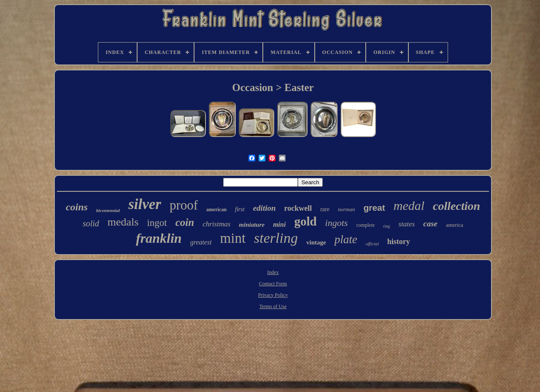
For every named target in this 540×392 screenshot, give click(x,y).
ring (386, 226)
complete (365, 225)
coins (77, 207)
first (240, 209)
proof (184, 205)
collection (456, 206)
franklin (159, 238)
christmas (216, 224)
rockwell (298, 208)
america (455, 225)
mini (279, 224)
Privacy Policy (273, 295)
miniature (252, 225)
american (216, 209)
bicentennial (108, 210)
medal (409, 205)
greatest (201, 242)
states (406, 224)
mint (233, 238)
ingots (337, 223)
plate (346, 239)
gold (305, 221)
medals (123, 222)
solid (91, 223)
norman (346, 209)
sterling (276, 238)
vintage (316, 242)
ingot (157, 223)
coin (185, 222)
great (374, 208)
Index (273, 272)
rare (325, 209)
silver (145, 204)
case (430, 224)
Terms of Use (273, 306)
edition (265, 208)
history (399, 242)
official (372, 244)
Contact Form (273, 284)
